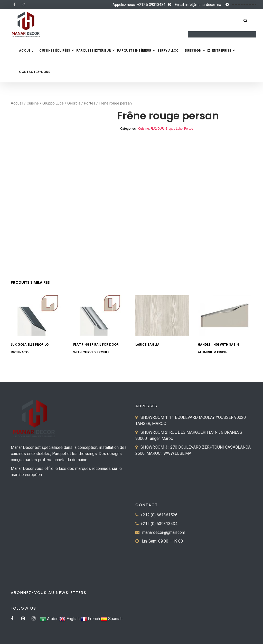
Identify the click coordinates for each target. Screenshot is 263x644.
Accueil (26, 50)
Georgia (74, 103)
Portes (90, 103)
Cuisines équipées (55, 50)
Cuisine (33, 103)
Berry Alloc (168, 50)
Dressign (193, 50)
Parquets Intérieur (134, 50)
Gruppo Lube (53, 103)
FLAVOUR (157, 129)
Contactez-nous (35, 72)
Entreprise (219, 50)
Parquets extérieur (94, 50)
